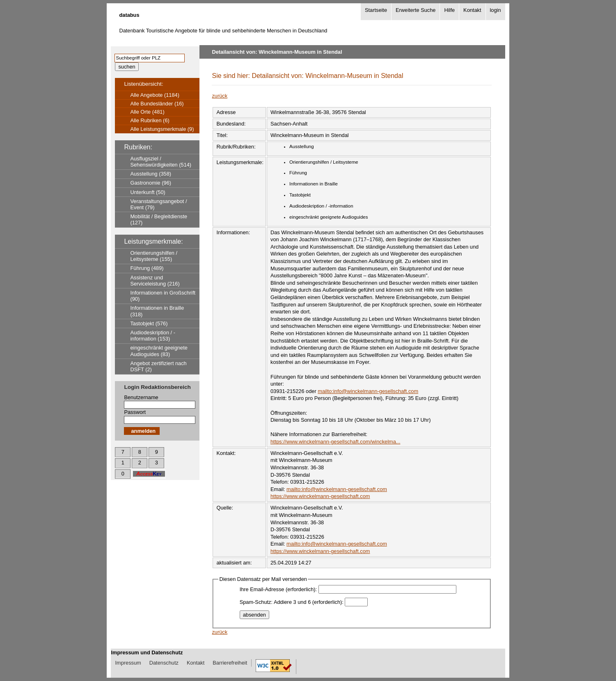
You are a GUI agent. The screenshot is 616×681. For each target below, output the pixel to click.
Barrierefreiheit (230, 663)
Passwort (135, 412)
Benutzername (141, 397)
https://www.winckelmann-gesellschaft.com (320, 496)
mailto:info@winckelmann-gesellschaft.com (368, 391)
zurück (220, 96)
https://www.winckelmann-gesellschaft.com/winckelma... (335, 442)
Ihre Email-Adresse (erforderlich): (278, 589)
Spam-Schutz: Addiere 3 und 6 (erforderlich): (292, 602)
